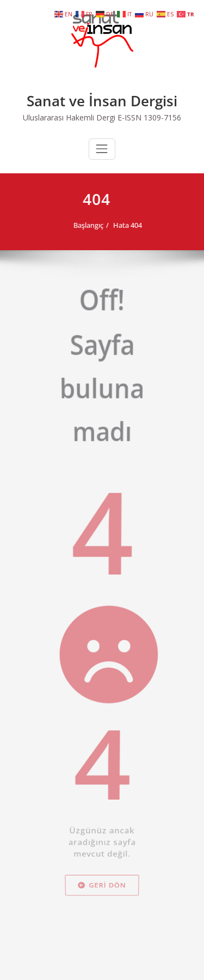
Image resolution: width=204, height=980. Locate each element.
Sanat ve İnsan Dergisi (102, 101)
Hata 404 (121, 225)
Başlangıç (82, 225)
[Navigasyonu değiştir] (102, 149)
